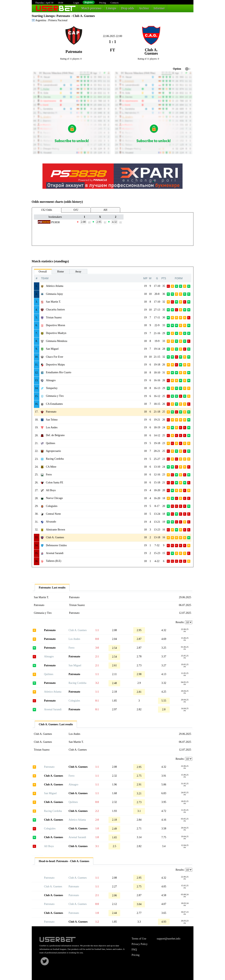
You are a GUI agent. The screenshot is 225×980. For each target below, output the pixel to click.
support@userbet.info (168, 939)
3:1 (97, 846)
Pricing (103, 3)
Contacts (115, 3)
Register (89, 2)
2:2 (97, 811)
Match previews (91, 8)
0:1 (97, 701)
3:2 (97, 683)
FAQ (134, 950)
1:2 (97, 922)
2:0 (97, 820)
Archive (144, 8)
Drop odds (127, 8)
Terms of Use (139, 939)
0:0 (97, 639)
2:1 (97, 656)
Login (76, 3)
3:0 (97, 648)
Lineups (111, 8)
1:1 (97, 630)
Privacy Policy (140, 944)
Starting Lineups (43, 16)
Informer (159, 8)
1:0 (97, 829)
